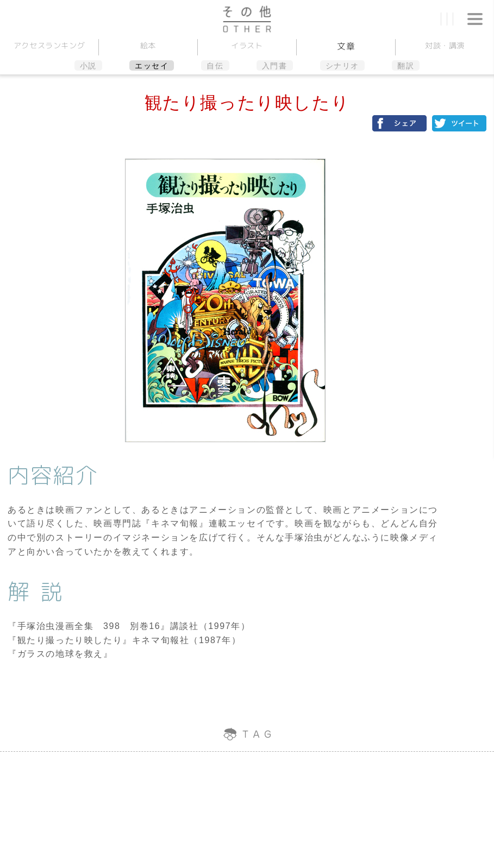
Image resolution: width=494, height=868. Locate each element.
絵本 (148, 45)
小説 (88, 66)
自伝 (215, 66)
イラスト (247, 45)
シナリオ (342, 66)
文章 (346, 46)
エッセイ (152, 66)
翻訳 (406, 66)
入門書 (275, 66)
